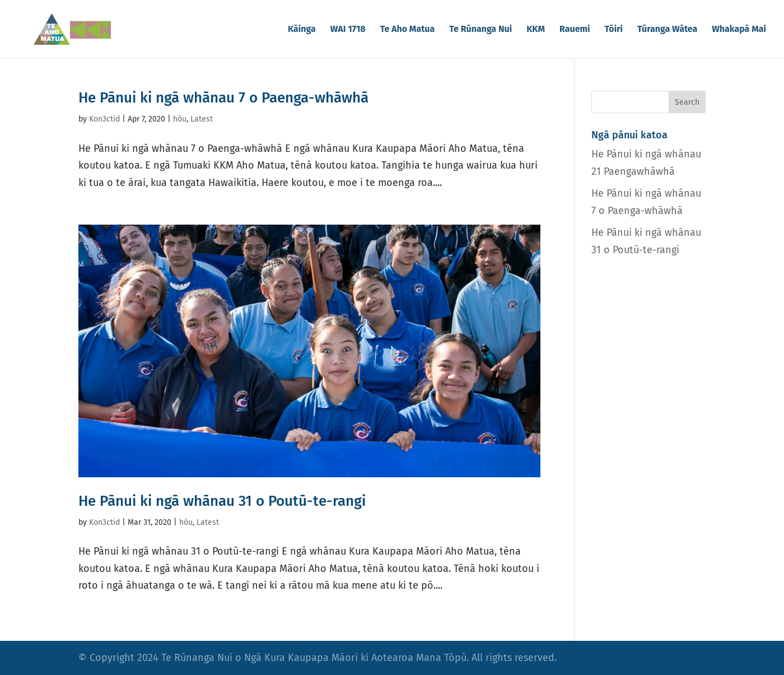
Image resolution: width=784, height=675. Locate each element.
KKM (536, 30)
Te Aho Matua (408, 30)
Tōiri (614, 30)
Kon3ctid (104, 119)
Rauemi (575, 30)
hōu (180, 119)
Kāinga (302, 30)
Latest (202, 119)
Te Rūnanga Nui (480, 30)
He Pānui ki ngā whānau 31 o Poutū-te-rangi (222, 501)
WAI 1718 (348, 30)
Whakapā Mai (739, 30)
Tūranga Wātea (667, 30)
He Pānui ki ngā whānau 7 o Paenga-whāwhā (223, 98)
